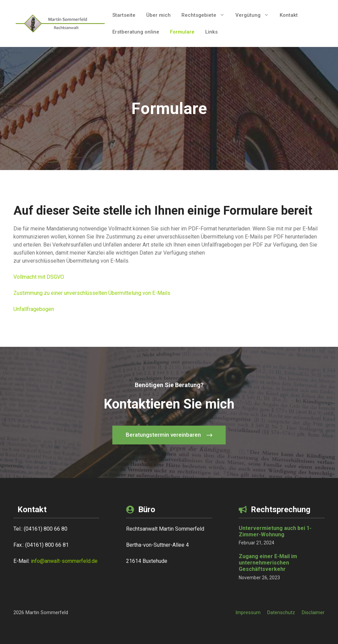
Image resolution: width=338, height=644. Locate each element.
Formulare (182, 32)
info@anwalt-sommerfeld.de (64, 561)
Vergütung (255, 15)
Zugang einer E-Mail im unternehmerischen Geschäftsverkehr (268, 563)
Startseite (124, 15)
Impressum (248, 612)
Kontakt (289, 15)
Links (211, 32)
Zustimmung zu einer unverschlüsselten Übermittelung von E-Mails (92, 293)
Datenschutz (281, 612)
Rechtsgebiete (206, 15)
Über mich (158, 15)
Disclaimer (313, 612)
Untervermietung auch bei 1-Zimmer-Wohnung (275, 531)
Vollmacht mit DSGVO (39, 277)
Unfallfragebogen (34, 309)
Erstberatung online (136, 32)
